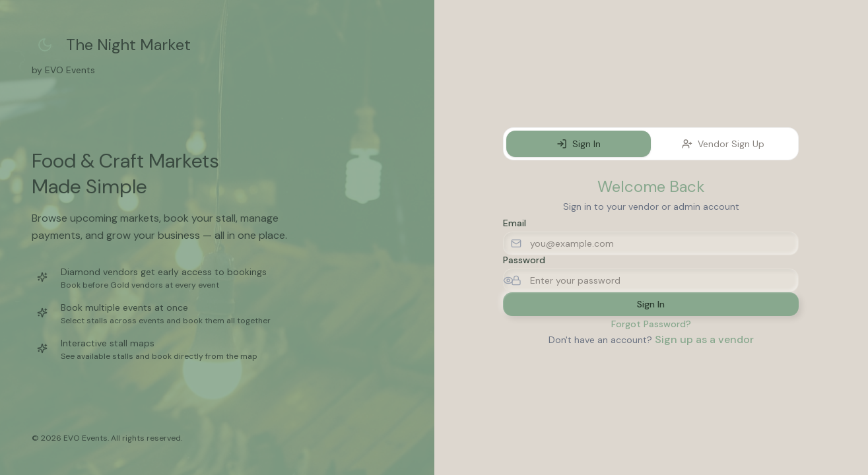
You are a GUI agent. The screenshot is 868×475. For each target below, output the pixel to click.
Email (515, 223)
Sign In (579, 144)
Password (524, 260)
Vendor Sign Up (723, 144)
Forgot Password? (651, 324)
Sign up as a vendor (704, 339)
